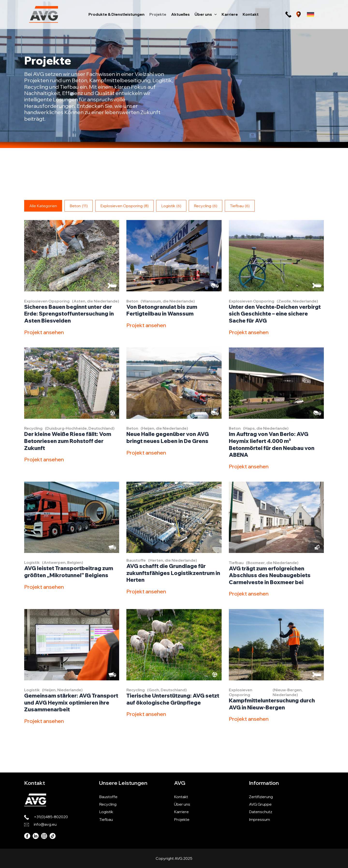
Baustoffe (108, 797)
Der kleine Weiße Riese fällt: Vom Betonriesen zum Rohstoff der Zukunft (68, 441)
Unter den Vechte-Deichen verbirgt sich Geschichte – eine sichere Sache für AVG (275, 314)
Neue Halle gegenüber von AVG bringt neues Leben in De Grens (168, 438)
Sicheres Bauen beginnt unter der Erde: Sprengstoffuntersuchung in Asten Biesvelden (69, 314)
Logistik (171, 206)
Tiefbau (240, 206)
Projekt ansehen (44, 332)
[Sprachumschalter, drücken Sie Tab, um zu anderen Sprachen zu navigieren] (311, 15)
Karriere (181, 812)
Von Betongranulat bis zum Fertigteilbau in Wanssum (162, 310)
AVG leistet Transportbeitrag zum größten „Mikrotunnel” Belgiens (69, 572)
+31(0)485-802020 (51, 817)
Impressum (259, 819)
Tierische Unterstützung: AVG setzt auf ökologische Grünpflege (173, 699)
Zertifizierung (261, 797)
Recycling (206, 206)
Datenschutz (261, 812)
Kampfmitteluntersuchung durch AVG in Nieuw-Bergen (272, 704)
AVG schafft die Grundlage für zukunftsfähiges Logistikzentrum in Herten (173, 573)
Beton (79, 206)
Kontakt (181, 797)
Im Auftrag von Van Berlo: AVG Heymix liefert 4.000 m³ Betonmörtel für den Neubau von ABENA (272, 444)
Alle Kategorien (43, 206)
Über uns (182, 804)
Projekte (182, 819)
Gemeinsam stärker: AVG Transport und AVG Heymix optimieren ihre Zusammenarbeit (71, 702)
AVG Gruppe (260, 804)
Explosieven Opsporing (124, 206)
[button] (214, 14)
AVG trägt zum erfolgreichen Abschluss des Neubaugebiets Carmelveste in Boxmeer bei (270, 575)
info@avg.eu (45, 824)
